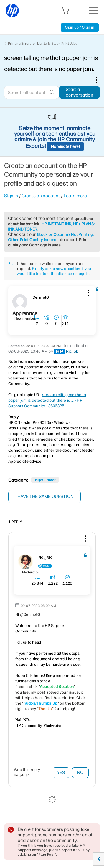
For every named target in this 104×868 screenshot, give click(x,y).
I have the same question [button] (45, 496)
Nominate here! (65, 146)
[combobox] (32, 92)
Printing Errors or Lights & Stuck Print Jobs (43, 44)
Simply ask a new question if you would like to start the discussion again (54, 271)
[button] (88, 292)
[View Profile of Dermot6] (40, 298)
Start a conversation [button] (79, 92)
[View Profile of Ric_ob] (72, 351)
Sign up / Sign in (80, 27)
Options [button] (99, 80)
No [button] (80, 772)
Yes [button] (61, 772)
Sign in (11, 196)
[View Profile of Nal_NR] (45, 558)
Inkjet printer (45, 480)
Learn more (75, 196)
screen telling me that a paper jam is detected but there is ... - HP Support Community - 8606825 (47, 400)
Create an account (41, 196)
